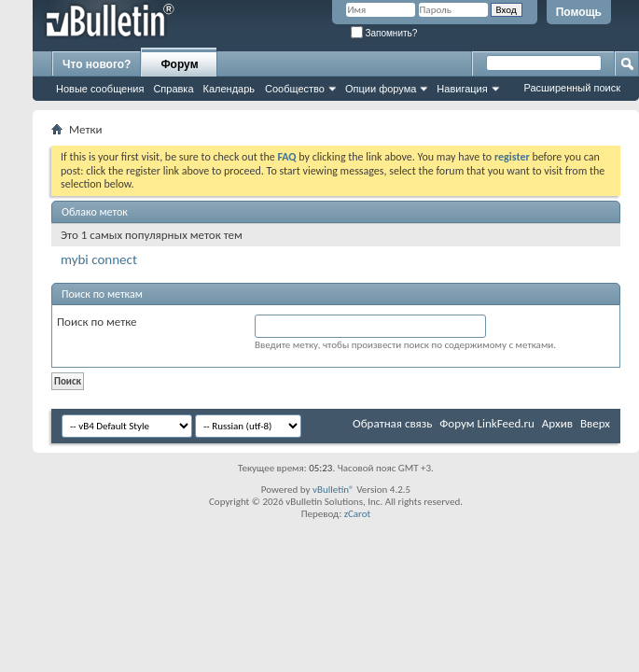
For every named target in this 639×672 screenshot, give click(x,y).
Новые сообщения (100, 89)
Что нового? (97, 64)
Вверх (595, 423)
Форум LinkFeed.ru (487, 423)
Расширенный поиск (572, 88)
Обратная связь (392, 423)
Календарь (229, 89)
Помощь (579, 12)
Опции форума (381, 89)
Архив (557, 423)
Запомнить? (384, 33)
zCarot (358, 514)
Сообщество (295, 89)
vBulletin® (333, 490)
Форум (179, 64)
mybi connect (99, 259)
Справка (173, 89)
